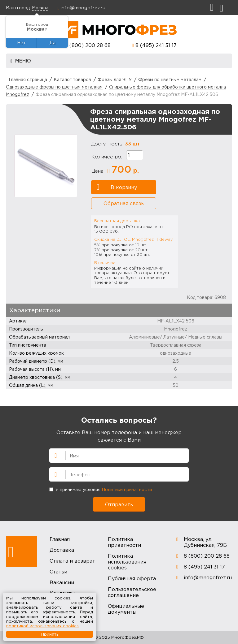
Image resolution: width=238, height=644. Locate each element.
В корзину (117, 187)
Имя (53, 455)
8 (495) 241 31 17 (156, 45)
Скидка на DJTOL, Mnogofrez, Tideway (134, 239)
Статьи (58, 572)
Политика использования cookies (127, 562)
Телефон (53, 474)
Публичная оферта (132, 578)
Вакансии (62, 582)
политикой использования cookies (42, 626)
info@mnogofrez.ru (83, 7)
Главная (60, 539)
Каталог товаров (72, 79)
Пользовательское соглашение (132, 592)
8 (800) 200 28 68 (88, 45)
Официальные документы (126, 609)
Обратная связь (124, 203)
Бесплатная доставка (117, 221)
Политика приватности (124, 542)
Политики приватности (127, 489)
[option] (46, 166)
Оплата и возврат (72, 561)
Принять (50, 634)
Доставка (62, 550)
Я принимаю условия (101, 489)
